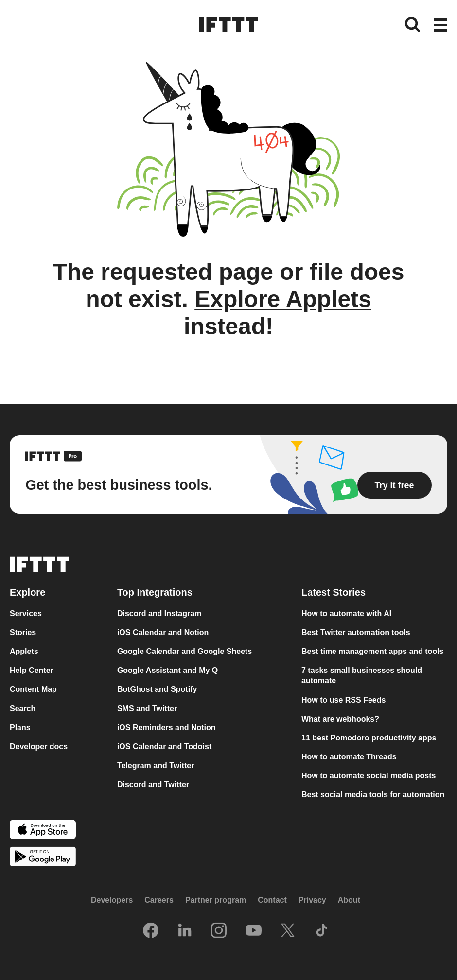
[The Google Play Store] (43, 858)
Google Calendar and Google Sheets (185, 651)
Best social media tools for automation (373, 795)
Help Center (32, 670)
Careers (159, 900)
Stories (23, 632)
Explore (27, 592)
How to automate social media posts (369, 776)
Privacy (312, 900)
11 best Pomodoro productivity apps (369, 738)
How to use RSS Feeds (343, 700)
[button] (440, 26)
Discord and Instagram (159, 613)
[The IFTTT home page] (228, 24)
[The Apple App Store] (43, 831)
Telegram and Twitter (156, 765)
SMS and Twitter (147, 709)
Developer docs (39, 747)
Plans (20, 728)
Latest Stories (334, 592)
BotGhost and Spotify (157, 689)
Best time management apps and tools (373, 651)
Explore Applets (283, 299)
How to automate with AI (346, 613)
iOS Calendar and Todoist (164, 747)
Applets (24, 651)
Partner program (216, 900)
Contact (272, 900)
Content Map (33, 689)
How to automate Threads (349, 757)
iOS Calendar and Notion (163, 632)
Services (26, 613)
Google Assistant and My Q (167, 670)
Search (23, 709)
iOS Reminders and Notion (167, 728)
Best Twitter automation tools (356, 632)
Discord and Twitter (153, 784)
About (349, 900)
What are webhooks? (340, 719)
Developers (112, 900)
